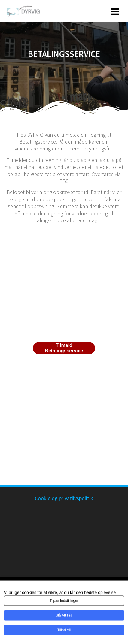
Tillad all (64, 631)
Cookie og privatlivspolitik (64, 498)
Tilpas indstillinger (64, 602)
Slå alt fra (64, 616)
